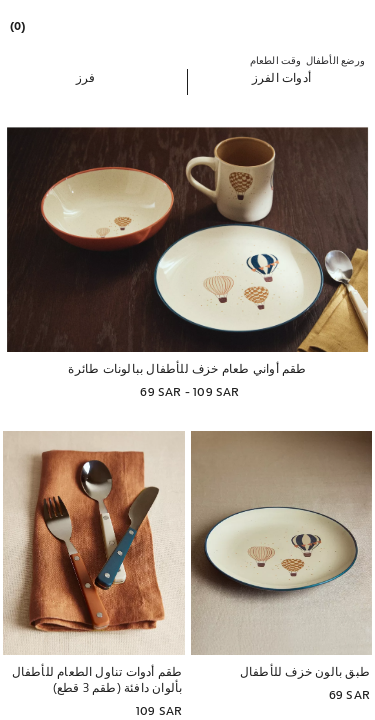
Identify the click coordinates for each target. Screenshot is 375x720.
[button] (281, 77)
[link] (19, 25)
